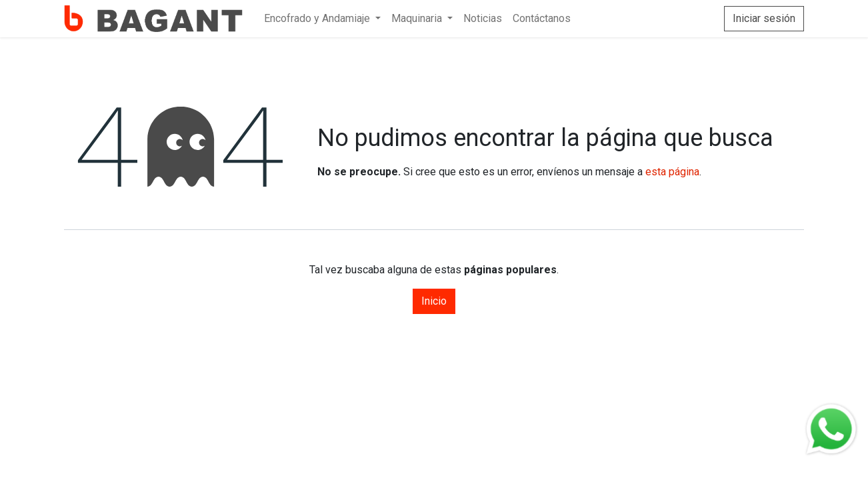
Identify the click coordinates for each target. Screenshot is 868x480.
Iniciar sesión (764, 18)
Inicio (434, 301)
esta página (672, 172)
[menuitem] (322, 19)
